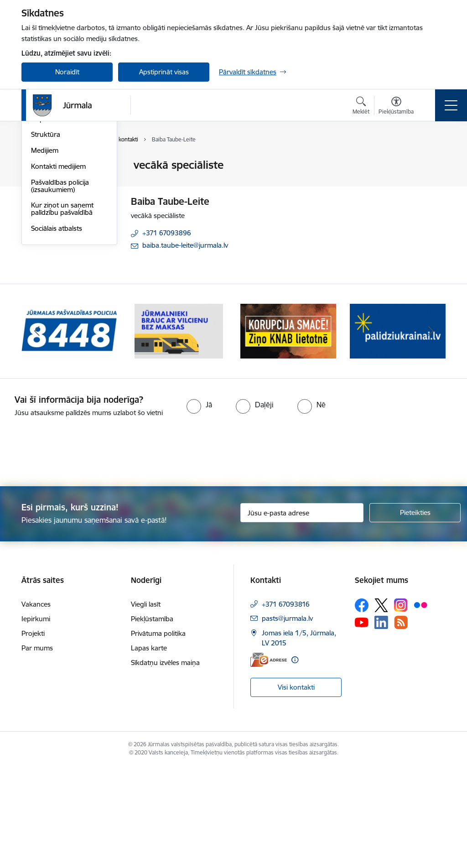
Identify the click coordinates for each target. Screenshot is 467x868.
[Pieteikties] (415, 615)
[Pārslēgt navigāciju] (451, 105)
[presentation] (76, 555)
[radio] (199, 507)
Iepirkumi (36, 720)
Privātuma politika (158, 735)
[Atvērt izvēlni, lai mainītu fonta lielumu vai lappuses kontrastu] (396, 107)
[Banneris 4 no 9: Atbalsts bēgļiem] (398, 433)
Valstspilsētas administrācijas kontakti (67, 169)
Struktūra (46, 244)
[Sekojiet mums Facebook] (362, 707)
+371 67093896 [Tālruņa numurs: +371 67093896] (167, 233)
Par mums (37, 750)
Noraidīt (67, 72)
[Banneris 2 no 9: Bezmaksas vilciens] (179, 433)
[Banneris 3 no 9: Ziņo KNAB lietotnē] (288, 433)
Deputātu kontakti (59, 228)
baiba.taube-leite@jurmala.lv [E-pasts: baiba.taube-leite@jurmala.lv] (185, 245)
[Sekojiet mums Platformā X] (381, 707)
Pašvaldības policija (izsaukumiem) (60, 295)
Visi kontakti (296, 789)
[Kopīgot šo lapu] (433, 184)
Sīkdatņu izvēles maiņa (165, 764)
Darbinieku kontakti (61, 212)
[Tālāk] (431, 433)
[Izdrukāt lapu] (433, 161)
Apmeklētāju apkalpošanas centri (62, 192)
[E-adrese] (269, 762)
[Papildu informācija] (295, 762)
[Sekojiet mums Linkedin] (381, 724)
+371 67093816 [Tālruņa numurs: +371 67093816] (286, 706)
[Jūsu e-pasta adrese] (302, 615)
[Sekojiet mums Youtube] (362, 724)
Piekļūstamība (152, 720)
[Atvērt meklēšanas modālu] (361, 107)
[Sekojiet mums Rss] (401, 724)
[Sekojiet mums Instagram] (401, 707)
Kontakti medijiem (58, 275)
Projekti (33, 735)
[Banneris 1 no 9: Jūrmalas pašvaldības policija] (69, 433)
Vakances (36, 706)
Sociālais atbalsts (57, 337)
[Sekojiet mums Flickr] (420, 707)
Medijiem (45, 259)
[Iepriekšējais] (36, 433)
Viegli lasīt (146, 706)
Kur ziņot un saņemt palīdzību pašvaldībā (62, 318)
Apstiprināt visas (164, 72)
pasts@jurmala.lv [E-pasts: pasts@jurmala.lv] (287, 720)
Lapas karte (149, 750)
